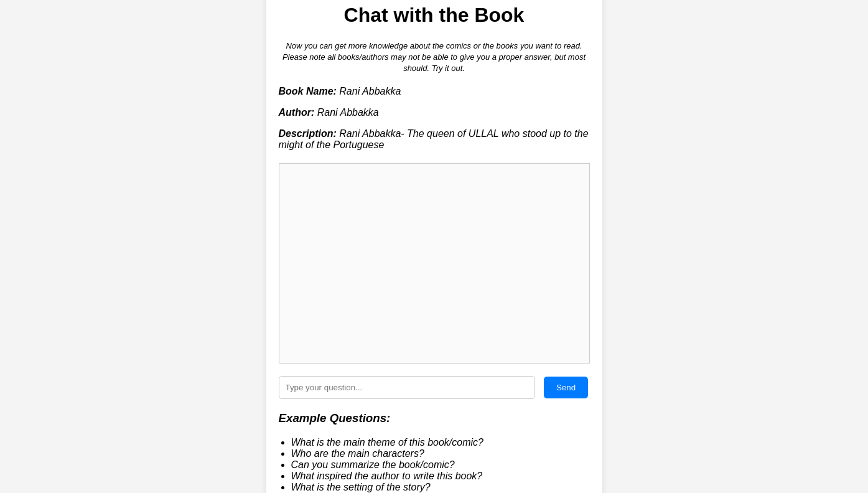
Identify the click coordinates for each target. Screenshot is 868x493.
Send (566, 387)
